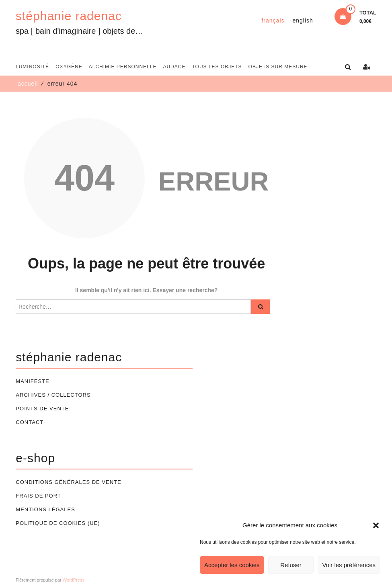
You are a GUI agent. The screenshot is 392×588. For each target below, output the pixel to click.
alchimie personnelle (123, 67)
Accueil (28, 84)
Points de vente (42, 409)
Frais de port (38, 496)
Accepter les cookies (232, 565)
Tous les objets (217, 67)
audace (174, 67)
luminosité (32, 67)
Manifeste (32, 381)
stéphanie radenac (69, 16)
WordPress (74, 580)
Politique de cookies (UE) (58, 523)
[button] (376, 525)
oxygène (69, 67)
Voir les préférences (349, 565)
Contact (30, 422)
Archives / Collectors (53, 395)
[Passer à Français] (273, 20)
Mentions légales (45, 509)
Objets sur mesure (278, 67)
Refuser (291, 565)
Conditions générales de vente (68, 482)
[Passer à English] (303, 20)
